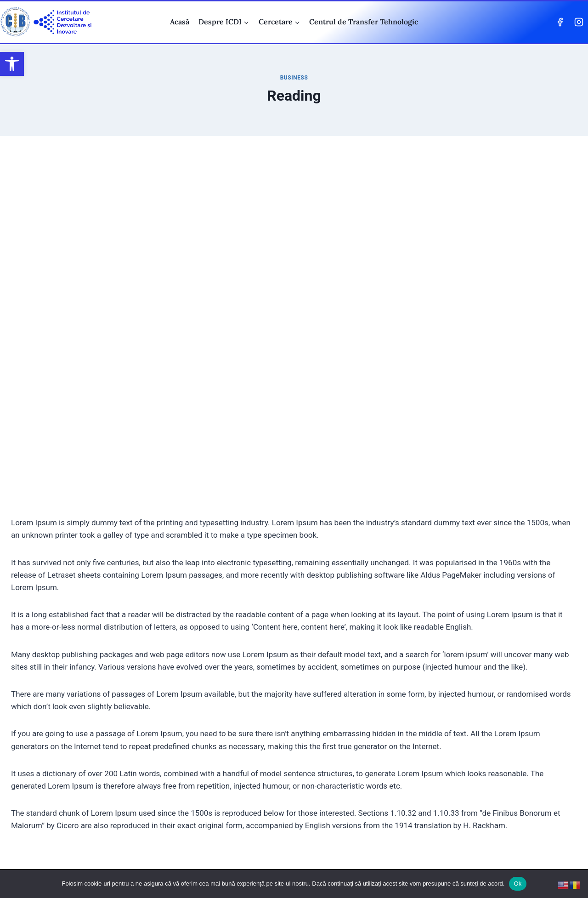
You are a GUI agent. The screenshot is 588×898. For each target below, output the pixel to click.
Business (294, 78)
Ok (517, 884)
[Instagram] (579, 22)
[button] (12, 64)
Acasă (180, 22)
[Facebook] (560, 22)
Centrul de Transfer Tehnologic (364, 22)
